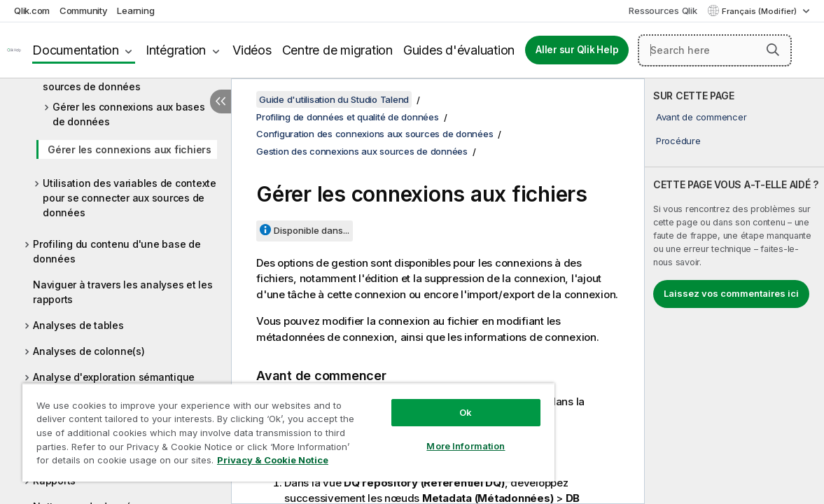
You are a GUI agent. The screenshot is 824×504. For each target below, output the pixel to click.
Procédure (678, 141)
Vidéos (252, 50)
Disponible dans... (312, 230)
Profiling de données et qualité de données (348, 117)
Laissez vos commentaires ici (731, 293)
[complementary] (734, 291)
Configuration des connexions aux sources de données (375, 134)
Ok (420, 402)
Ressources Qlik (663, 10)
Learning (135, 10)
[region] (261, 427)
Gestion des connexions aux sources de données (110, 79)
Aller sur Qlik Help (577, 50)
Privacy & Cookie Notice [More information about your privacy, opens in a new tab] (118, 463)
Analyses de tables (78, 325)
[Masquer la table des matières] (221, 101)
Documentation (76, 50)
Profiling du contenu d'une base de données (117, 251)
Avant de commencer (701, 117)
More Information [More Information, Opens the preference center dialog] (420, 435)
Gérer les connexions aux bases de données (129, 114)
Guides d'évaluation (459, 50)
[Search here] (715, 50)
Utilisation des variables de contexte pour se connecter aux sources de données (130, 198)
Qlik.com (32, 10)
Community (84, 10)
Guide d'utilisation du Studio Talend (334, 99)
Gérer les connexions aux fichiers (130, 149)
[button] (773, 50)
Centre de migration (337, 50)
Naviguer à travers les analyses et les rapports (123, 292)
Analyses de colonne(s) (89, 351)
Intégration (176, 50)
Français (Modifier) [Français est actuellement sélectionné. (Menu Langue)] (760, 11)
